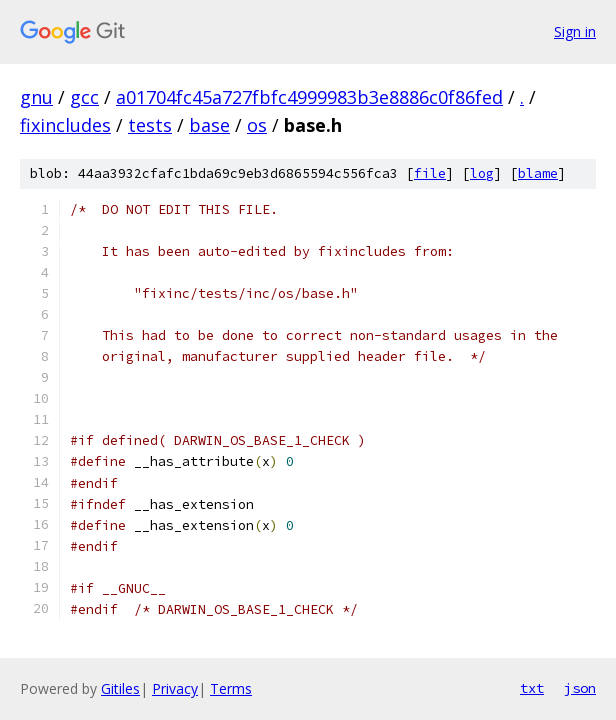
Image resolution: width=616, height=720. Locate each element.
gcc (84, 97)
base (209, 125)
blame (538, 173)
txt (532, 688)
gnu (36, 97)
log (482, 173)
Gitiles (120, 688)
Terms (231, 688)
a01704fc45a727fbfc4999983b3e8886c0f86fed (309, 97)
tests (150, 125)
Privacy (175, 688)
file (430, 173)
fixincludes (65, 125)
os (257, 125)
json (580, 688)
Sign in (575, 31)
